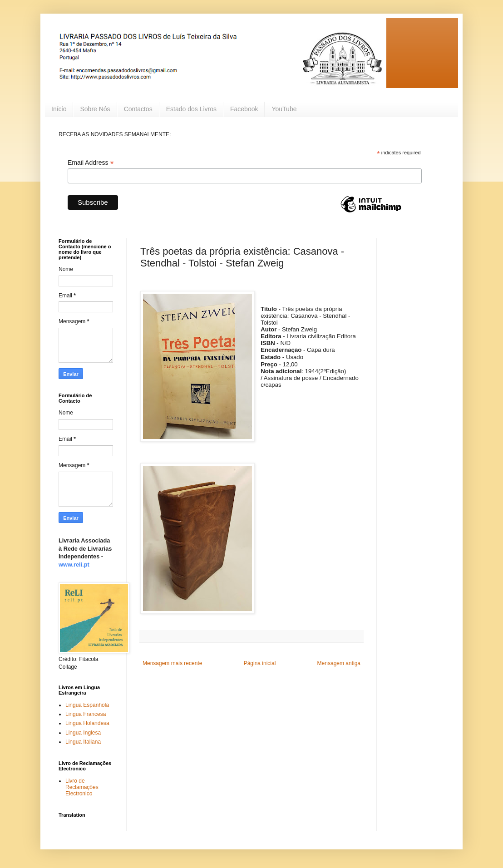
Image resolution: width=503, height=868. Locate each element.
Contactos (138, 109)
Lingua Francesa (86, 714)
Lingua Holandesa (87, 723)
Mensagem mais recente (172, 663)
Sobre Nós (95, 109)
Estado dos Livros (191, 109)
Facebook (244, 109)
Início (59, 109)
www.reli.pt (74, 565)
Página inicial (260, 663)
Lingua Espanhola (87, 705)
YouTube (284, 109)
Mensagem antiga (339, 663)
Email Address (91, 163)
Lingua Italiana (83, 742)
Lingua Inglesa (83, 733)
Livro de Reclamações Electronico (82, 787)
